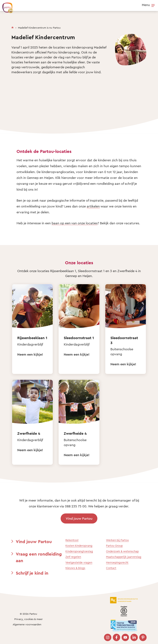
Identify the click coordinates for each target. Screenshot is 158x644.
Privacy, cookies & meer (28, 619)
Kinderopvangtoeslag (79, 551)
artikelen (93, 206)
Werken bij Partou (117, 540)
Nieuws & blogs (75, 568)
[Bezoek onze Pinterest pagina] (143, 637)
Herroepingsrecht (117, 562)
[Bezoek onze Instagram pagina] (108, 637)
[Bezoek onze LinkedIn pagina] (134, 637)
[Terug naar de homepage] (6, 6)
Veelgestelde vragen (79, 562)
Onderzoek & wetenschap (122, 551)
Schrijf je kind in (32, 573)
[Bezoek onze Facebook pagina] (116, 637)
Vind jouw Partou (79, 518)
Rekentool (72, 540)
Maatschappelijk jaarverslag (124, 557)
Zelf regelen (73, 557)
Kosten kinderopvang (79, 546)
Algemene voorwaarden (27, 624)
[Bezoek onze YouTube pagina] (125, 637)
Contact (111, 568)
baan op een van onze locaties (75, 223)
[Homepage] (12, 27)
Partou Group (114, 546)
